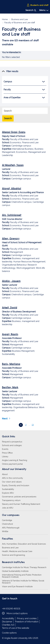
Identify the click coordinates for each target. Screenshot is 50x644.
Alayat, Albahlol (12, 189)
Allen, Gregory (11, 239)
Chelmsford (7, 524)
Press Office (7, 453)
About (5, 474)
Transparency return (11, 500)
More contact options (15, 613)
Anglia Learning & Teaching (15, 460)
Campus (24, 82)
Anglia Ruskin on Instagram (8, 604)
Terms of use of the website (16, 628)
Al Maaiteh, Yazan (13, 165)
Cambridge (7, 520)
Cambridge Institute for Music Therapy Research (24, 567)
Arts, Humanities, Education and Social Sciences (24, 544)
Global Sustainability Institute (15, 571)
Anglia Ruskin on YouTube (16, 604)
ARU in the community (12, 478)
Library (5, 457)
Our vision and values (12, 482)
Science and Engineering (13, 555)
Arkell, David (10, 308)
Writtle (5, 531)
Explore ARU (8, 493)
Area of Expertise (24, 98)
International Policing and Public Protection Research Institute (22, 576)
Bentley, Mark (10, 388)
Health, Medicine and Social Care (17, 551)
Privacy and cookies (27, 618)
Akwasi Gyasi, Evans (14, 132)
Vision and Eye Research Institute (17, 587)
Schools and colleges (12, 445)
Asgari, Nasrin (10, 334)
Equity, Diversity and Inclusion (16, 485)
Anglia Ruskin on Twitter (12, 604)
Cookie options (9, 633)
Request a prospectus (12, 442)
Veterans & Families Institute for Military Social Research (23, 582)
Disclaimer (7, 622)
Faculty (24, 90)
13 (33, 425)
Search (8, 118)
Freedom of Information (27, 622)
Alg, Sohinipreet (12, 215)
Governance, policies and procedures (19, 497)
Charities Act (8, 625)
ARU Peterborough (11, 528)
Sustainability (8, 489)
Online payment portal (12, 464)
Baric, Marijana (11, 364)
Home (5, 19)
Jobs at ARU (8, 508)
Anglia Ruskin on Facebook (4, 604)
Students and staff (38, 5)
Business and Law (20, 19)
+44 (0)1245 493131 (11, 609)
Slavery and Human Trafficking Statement (21, 504)
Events (5, 449)
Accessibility (8, 618)
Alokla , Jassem (11, 281)
